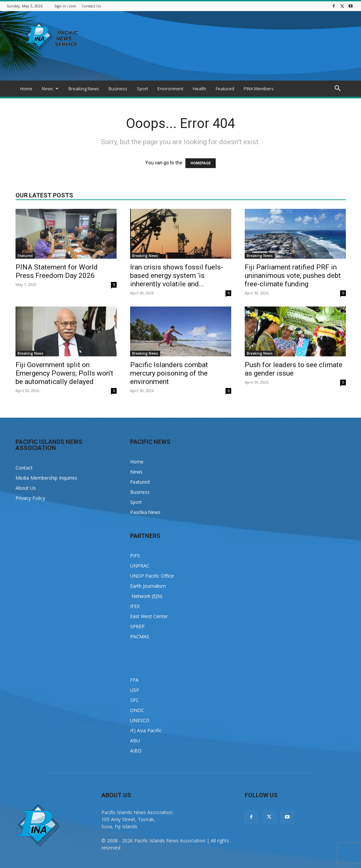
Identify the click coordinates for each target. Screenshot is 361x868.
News (50, 89)
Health (200, 89)
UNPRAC (140, 566)
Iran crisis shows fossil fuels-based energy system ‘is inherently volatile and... (177, 276)
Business (118, 89)
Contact (24, 468)
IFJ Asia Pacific (146, 730)
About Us (26, 488)
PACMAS (140, 636)
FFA (134, 680)
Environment (170, 89)
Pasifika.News (145, 512)
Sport (142, 89)
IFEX (135, 606)
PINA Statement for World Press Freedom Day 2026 (57, 271)
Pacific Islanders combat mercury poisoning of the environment (169, 373)
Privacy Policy (30, 498)
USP (135, 690)
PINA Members (259, 89)
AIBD (136, 751)
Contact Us (91, 6)
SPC (134, 700)
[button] (338, 89)
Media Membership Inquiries (46, 478)
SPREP (137, 626)
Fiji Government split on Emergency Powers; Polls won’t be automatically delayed (64, 373)
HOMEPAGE (201, 163)
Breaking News (84, 89)
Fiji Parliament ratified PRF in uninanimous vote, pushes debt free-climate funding (293, 276)
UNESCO (140, 720)
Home (26, 89)
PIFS (135, 556)
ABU (135, 741)
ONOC (137, 710)
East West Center (149, 616)
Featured (225, 89)
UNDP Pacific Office (152, 576)
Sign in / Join (65, 6)
